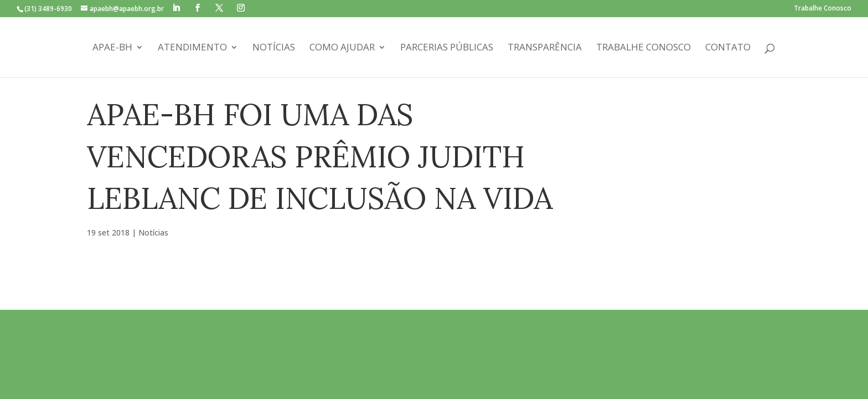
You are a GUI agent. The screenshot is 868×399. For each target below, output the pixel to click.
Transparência (545, 48)
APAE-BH (112, 48)
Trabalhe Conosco (823, 9)
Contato (728, 48)
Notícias (274, 48)
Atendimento (192, 48)
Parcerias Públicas (447, 48)
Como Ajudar (342, 48)
